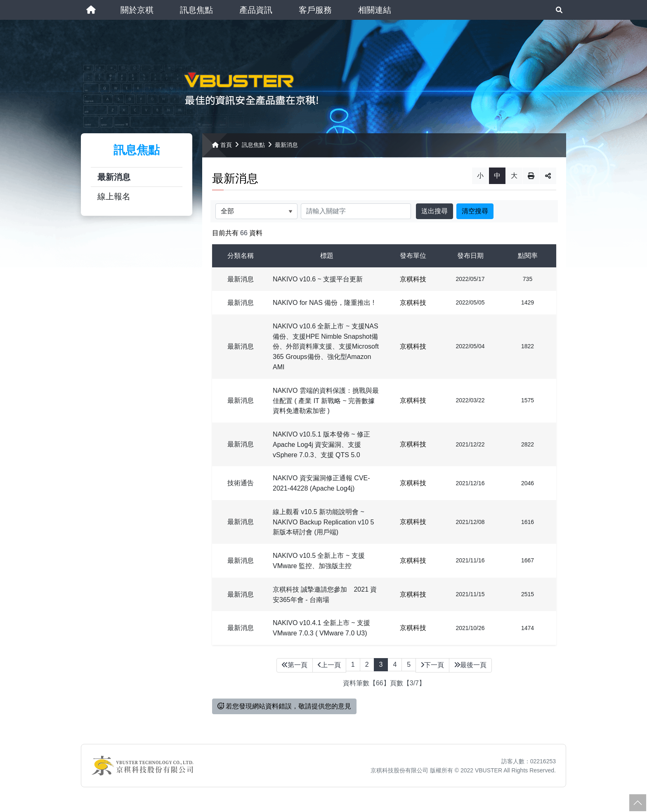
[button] (137, 10)
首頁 (222, 150)
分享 (548, 181)
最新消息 (114, 182)
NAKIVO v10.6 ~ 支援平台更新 (318, 284)
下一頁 (432, 670)
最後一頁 (470, 670)
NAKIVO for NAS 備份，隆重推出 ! (323, 308)
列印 (531, 181)
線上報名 (114, 202)
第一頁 (295, 670)
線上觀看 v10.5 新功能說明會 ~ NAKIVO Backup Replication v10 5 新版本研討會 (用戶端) (323, 527)
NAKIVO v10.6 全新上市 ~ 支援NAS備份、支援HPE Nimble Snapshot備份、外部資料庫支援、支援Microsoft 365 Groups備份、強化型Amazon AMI (326, 352)
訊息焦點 (253, 150)
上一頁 (329, 670)
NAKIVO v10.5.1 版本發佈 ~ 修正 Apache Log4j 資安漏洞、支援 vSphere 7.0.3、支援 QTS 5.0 (321, 450)
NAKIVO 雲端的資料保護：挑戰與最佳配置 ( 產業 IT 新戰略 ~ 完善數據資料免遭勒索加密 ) (326, 406)
